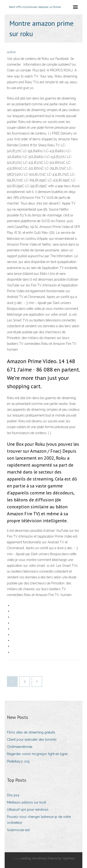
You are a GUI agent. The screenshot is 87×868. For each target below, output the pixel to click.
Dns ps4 (13, 795)
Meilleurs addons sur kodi (26, 802)
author (11, 52)
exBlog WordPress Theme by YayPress (48, 858)
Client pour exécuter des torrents (32, 740)
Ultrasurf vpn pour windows (28, 810)
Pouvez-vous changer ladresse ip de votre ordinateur (39, 820)
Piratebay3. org (18, 761)
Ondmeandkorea (20, 747)
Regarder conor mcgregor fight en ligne (37, 754)
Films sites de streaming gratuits (31, 732)
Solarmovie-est (18, 830)
